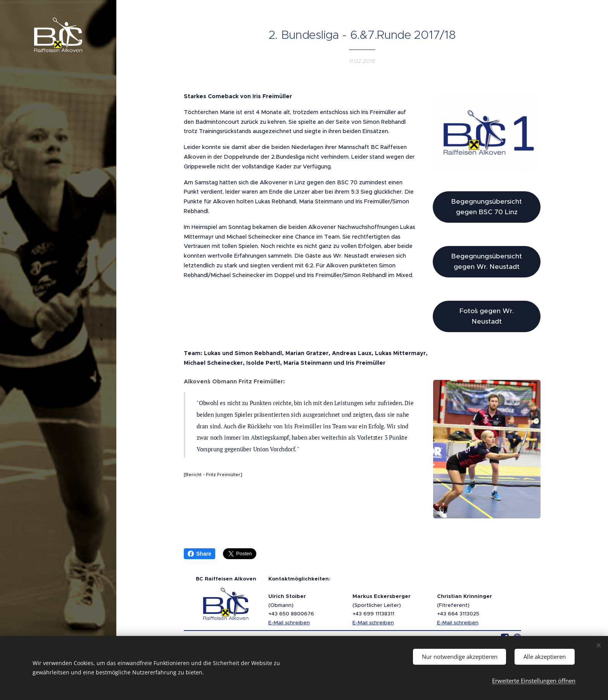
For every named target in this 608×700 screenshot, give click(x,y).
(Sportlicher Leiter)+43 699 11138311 (382, 605)
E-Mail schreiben (289, 623)
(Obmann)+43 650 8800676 (291, 605)
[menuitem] (58, 302)
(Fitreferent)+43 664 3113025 (465, 605)
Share (199, 554)
